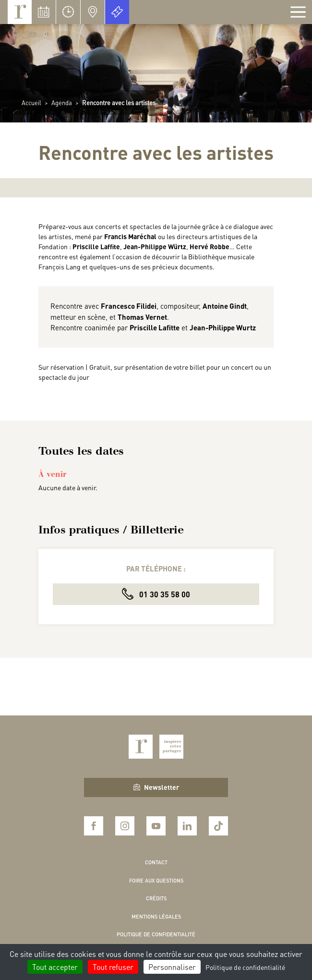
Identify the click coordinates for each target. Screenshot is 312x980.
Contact (156, 862)
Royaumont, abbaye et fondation (20, 12)
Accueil (31, 103)
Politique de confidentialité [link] (245, 967)
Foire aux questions (156, 881)
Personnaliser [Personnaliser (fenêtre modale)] (172, 967)
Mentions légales (156, 917)
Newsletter (156, 787)
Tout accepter (55, 967)
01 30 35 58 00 (156, 594)
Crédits (156, 898)
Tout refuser (113, 967)
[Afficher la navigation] (298, 12)
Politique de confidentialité (156, 934)
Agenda (62, 103)
